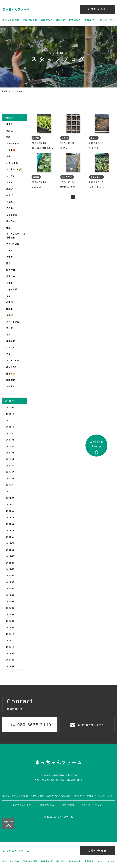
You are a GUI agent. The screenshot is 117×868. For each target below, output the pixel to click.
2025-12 (10, 647)
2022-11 (10, 420)
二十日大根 (12, 289)
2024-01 (10, 498)
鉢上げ (9, 195)
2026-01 (10, 653)
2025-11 (10, 640)
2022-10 (10, 414)
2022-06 (10, 407)
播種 (8, 137)
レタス (9, 182)
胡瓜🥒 (10, 189)
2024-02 (10, 504)
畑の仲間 (11, 270)
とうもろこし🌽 (14, 169)
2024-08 (10, 543)
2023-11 (10, 485)
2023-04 (10, 453)
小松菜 (9, 283)
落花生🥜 (11, 373)
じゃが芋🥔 (12, 215)
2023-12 (10, 491)
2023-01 (10, 433)
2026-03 (10, 666)
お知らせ (11, 386)
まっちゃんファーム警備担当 (16, 236)
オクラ (9, 124)
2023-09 (10, 478)
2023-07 (10, 472)
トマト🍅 (11, 150)
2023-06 (10, 466)
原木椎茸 (11, 341)
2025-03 (10, 588)
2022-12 (10, 427)
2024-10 (10, 556)
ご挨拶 (9, 257)
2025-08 (10, 621)
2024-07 (10, 537)
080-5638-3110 (50, 780)
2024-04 (10, 517)
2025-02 (10, 582)
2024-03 (10, 511)
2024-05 (10, 524)
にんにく (11, 348)
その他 (9, 208)
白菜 (8, 354)
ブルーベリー (13, 144)
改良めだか (12, 367)
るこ (8, 296)
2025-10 (10, 634)
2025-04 (10, 595)
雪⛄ (9, 263)
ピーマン (11, 176)
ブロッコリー (13, 360)
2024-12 (10, 569)
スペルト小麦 (13, 322)
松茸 (8, 335)
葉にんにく (12, 221)
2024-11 (10, 563)
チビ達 (9, 202)
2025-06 (10, 608)
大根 (8, 156)
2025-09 (10, 627)
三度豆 (9, 131)
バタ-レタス (12, 163)
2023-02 (10, 440)
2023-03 (10, 446)
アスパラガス (13, 244)
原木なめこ (12, 276)
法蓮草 (9, 309)
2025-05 (10, 601)
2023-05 (10, 459)
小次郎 (9, 302)
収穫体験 (11, 380)
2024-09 (10, 550)
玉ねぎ (9, 328)
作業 (8, 228)
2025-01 (10, 575)
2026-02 (10, 660)
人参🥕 (10, 315)
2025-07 (10, 614)
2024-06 (10, 530)
